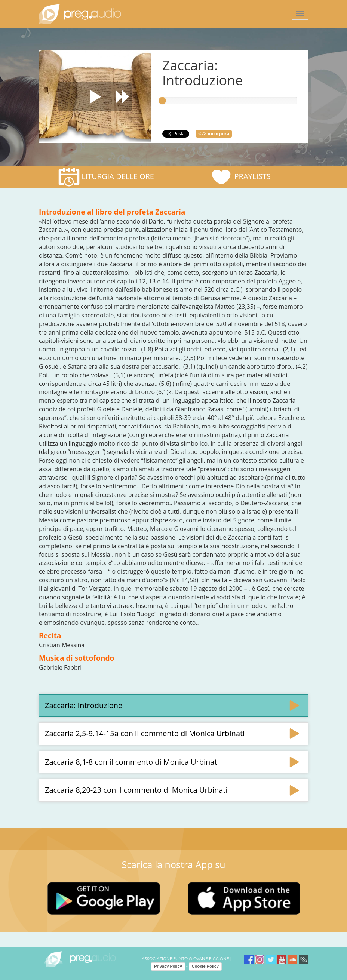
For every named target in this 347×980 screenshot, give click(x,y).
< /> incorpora (214, 134)
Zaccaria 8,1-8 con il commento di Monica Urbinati (132, 762)
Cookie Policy (205, 966)
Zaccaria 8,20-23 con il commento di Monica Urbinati (136, 790)
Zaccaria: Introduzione (84, 705)
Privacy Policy (168, 966)
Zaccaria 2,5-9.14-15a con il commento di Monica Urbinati (145, 733)
